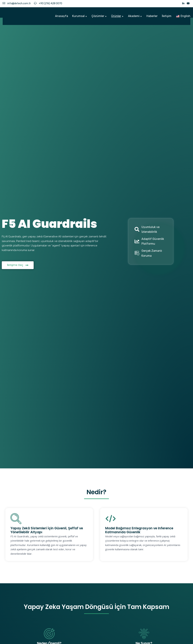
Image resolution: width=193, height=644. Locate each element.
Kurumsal (78, 16)
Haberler (152, 16)
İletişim (167, 16)
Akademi (134, 16)
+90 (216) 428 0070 (48, 3)
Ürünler (116, 16)
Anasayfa (62, 16)
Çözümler (98, 16)
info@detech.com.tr (17, 3)
